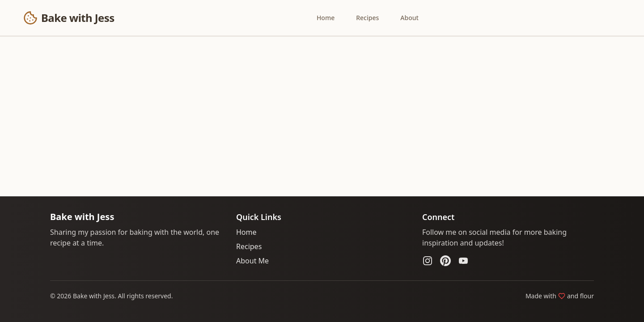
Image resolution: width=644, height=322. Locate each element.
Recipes (367, 18)
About (409, 18)
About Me (252, 261)
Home (326, 18)
